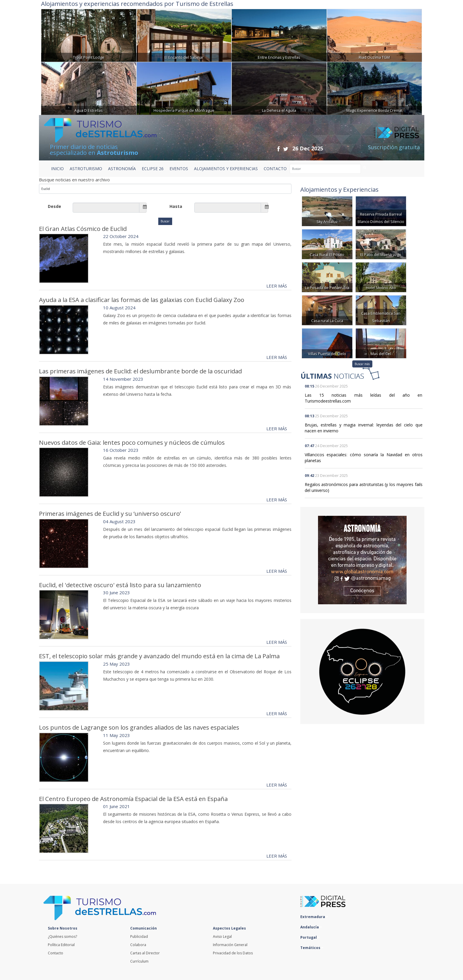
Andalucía (311, 927)
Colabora (138, 945)
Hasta (176, 206)
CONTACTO (275, 169)
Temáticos (312, 948)
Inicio (57, 169)
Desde (54, 206)
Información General (230, 945)
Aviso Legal (222, 937)
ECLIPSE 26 (153, 169)
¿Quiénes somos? (62, 937)
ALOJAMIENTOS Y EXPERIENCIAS (226, 169)
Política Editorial (61, 945)
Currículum (139, 961)
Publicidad (139, 937)
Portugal (310, 937)
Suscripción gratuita (394, 147)
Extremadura (314, 917)
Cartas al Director (145, 953)
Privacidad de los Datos (233, 953)
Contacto (56, 953)
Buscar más (362, 364)
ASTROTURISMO (86, 169)
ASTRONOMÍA (122, 169)
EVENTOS (179, 169)
